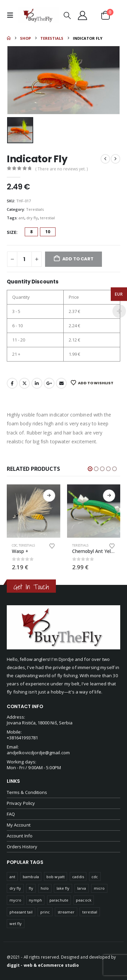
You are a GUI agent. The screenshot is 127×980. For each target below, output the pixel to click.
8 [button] (31, 232)
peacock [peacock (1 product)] (83, 900)
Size (12, 232)
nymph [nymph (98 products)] (35, 900)
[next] (115, 159)
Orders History (22, 847)
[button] (12, 15)
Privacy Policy (21, 803)
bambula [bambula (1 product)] (31, 877)
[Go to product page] (34, 511)
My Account (19, 825)
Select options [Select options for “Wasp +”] (49, 496)
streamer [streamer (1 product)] (66, 912)
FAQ (11, 814)
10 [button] (48, 232)
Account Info (20, 836)
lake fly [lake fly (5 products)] (63, 888)
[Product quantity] (24, 259)
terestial (47, 218)
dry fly (32, 218)
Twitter (24, 383)
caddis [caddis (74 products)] (78, 877)
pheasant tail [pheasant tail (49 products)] (21, 912)
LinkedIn (37, 383)
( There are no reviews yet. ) (61, 169)
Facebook (12, 383)
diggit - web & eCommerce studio (43, 965)
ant (22, 218)
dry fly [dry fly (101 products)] (15, 888)
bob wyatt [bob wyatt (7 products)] (56, 877)
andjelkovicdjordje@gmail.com (38, 753)
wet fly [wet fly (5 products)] (16, 923)
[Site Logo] (39, 15)
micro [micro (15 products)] (99, 888)
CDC (15, 545)
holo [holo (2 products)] (45, 888)
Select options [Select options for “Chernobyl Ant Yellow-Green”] (109, 496)
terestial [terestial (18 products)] (90, 912)
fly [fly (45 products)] (31, 888)
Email (61, 383)
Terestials (35, 209)
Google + (49, 383)
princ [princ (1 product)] (45, 912)
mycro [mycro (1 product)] (15, 900)
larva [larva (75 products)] (82, 888)
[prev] (105, 159)
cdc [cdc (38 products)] (95, 877)
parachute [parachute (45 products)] (59, 900)
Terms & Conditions (27, 792)
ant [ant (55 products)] (12, 877)
